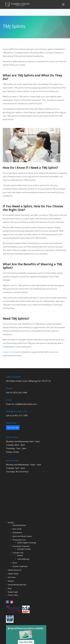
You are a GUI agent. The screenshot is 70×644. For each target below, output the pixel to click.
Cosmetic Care (18, 553)
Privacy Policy (13, 595)
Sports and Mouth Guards (22, 536)
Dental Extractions (19, 525)
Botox (15, 563)
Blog (10, 588)
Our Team (12, 577)
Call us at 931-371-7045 (17, 415)
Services (11, 523)
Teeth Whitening (23, 559)
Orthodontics (17, 533)
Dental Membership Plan (17, 585)
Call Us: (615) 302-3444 (17, 392)
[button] (63, 4)
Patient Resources (15, 570)
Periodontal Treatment (21, 546)
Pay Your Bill (13, 428)
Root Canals (17, 529)
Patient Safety (13, 574)
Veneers (20, 555)
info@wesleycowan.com (26, 404)
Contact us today (10, 352)
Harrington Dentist (24, 549)
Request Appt (13, 592)
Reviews (11, 581)
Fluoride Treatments (20, 566)
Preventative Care (19, 540)
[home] (17, 5)
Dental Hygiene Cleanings (27, 543)
